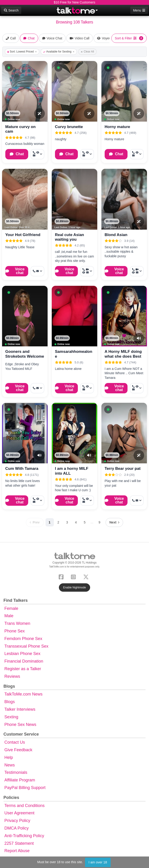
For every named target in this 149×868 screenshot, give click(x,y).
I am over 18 (98, 862)
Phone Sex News (20, 725)
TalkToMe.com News (23, 694)
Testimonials (16, 772)
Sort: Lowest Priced (22, 52)
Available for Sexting (59, 52)
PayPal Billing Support (25, 788)
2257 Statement (19, 843)
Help (9, 757)
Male (9, 616)
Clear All (87, 52)
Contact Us (15, 742)
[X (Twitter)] (87, 576)
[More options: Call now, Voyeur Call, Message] (37, 154)
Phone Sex (15, 631)
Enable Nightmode (74, 587)
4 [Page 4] (76, 522)
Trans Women (17, 623)
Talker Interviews (20, 709)
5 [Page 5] (85, 522)
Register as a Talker (23, 669)
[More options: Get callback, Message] (37, 271)
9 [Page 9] (100, 522)
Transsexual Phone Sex (26, 646)
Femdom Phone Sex (23, 639)
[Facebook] (62, 576)
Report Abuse (17, 851)
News (10, 765)
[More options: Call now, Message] (37, 388)
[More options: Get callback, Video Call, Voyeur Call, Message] (87, 271)
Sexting (11, 717)
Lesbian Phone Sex (22, 654)
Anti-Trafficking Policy (24, 836)
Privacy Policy (17, 821)
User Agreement (19, 813)
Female (11, 608)
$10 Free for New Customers (75, 2)
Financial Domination (24, 661)
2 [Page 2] (58, 522)
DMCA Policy (17, 828)
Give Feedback (18, 750)
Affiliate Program (20, 780)
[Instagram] (74, 576)
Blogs (10, 702)
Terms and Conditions (24, 806)
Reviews (12, 676)
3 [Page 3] (67, 522)
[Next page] (114, 522)
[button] (9, 68)
